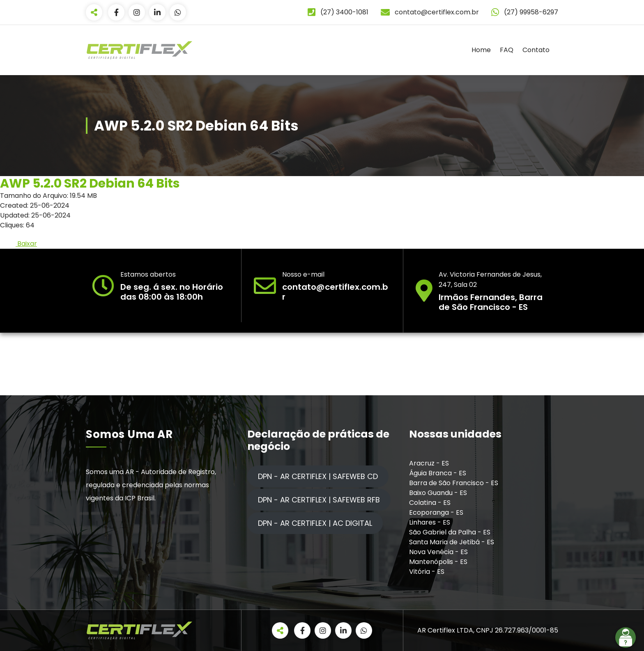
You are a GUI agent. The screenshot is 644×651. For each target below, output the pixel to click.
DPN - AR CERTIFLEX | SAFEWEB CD (318, 476)
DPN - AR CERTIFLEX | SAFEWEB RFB (319, 500)
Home (481, 50)
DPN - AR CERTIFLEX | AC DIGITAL (315, 523)
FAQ (507, 50)
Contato (536, 50)
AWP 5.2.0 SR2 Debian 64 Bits (90, 183)
